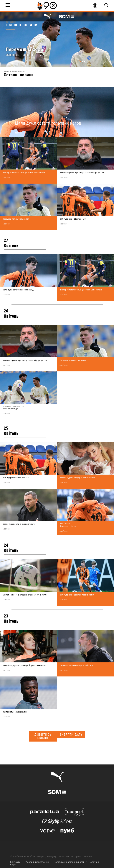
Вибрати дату (71, 735)
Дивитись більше (43, 736)
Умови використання (37, 862)
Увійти (96, 6)
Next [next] (103, 61)
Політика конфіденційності (69, 862)
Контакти (15, 862)
